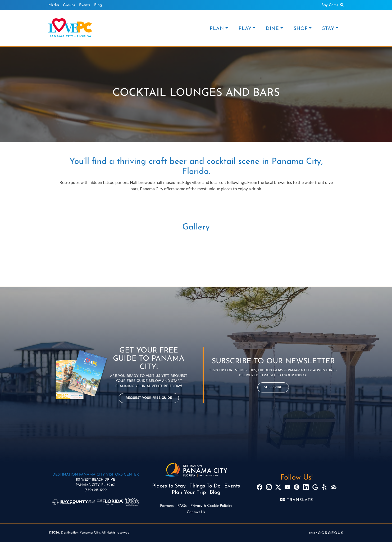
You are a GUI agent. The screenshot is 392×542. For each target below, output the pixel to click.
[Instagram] (269, 487)
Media (54, 5)
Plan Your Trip (189, 493)
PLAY (245, 29)
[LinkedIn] (306, 487)
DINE (272, 29)
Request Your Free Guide (149, 398)
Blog (98, 5)
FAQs (182, 506)
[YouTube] (287, 487)
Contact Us (196, 512)
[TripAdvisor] (334, 487)
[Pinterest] (297, 487)
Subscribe (273, 387)
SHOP (301, 29)
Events (85, 5)
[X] (278, 487)
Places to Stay (169, 486)
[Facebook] (260, 487)
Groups (69, 5)
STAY (328, 29)
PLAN (217, 29)
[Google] (315, 487)
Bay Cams (330, 5)
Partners (167, 506)
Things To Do (205, 486)
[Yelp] (324, 487)
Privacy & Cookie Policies (211, 506)
